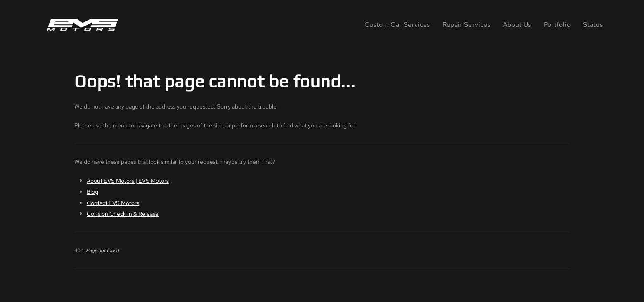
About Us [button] (517, 25)
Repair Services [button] (466, 25)
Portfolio (557, 25)
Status (593, 25)
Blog (92, 192)
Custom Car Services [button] (397, 25)
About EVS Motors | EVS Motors (128, 180)
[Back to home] (84, 25)
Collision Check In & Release (123, 214)
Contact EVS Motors (113, 203)
